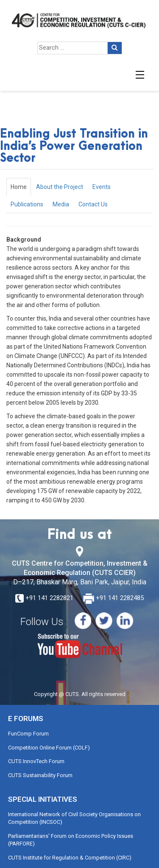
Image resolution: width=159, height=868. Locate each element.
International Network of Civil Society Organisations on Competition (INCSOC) (74, 818)
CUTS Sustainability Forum (40, 775)
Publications (27, 204)
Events (102, 187)
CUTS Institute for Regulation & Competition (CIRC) (70, 858)
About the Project (60, 187)
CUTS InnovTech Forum (36, 761)
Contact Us (93, 204)
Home (19, 187)
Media (61, 204)
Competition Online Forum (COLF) (49, 748)
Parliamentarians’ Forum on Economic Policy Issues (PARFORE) (71, 840)
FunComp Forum (28, 734)
